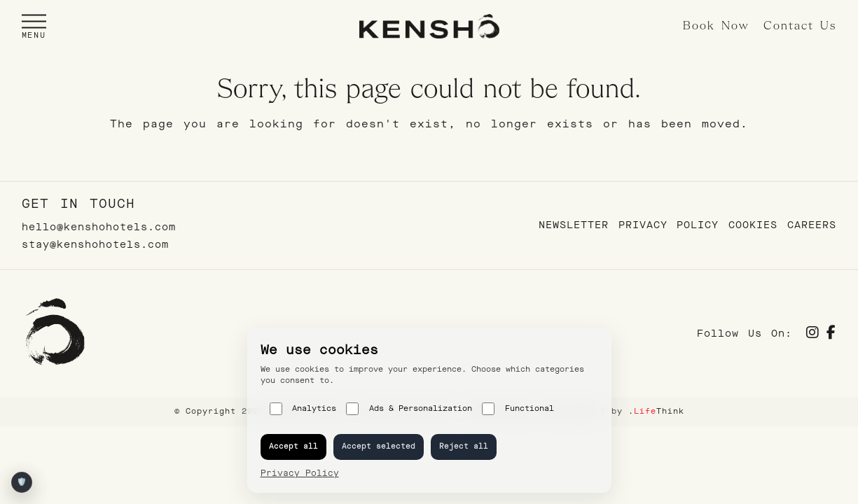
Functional (518, 409)
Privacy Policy (669, 225)
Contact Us (800, 26)
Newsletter (574, 225)
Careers (812, 225)
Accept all (293, 446)
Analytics (303, 409)
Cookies (753, 225)
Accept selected (379, 446)
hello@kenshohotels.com (99, 227)
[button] (34, 26)
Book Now (716, 26)
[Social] (813, 334)
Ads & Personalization (409, 409)
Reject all (464, 446)
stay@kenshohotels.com (95, 245)
